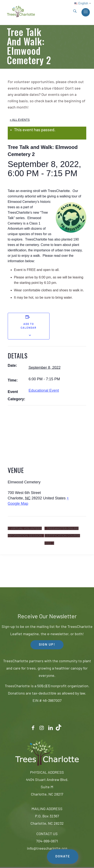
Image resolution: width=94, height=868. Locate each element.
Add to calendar (29, 326)
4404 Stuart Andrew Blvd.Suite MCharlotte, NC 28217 (47, 787)
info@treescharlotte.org (47, 849)
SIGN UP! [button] (47, 645)
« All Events (20, 120)
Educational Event (44, 390)
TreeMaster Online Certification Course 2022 (62, 536)
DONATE (63, 857)
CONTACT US (47, 834)
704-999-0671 (47, 841)
